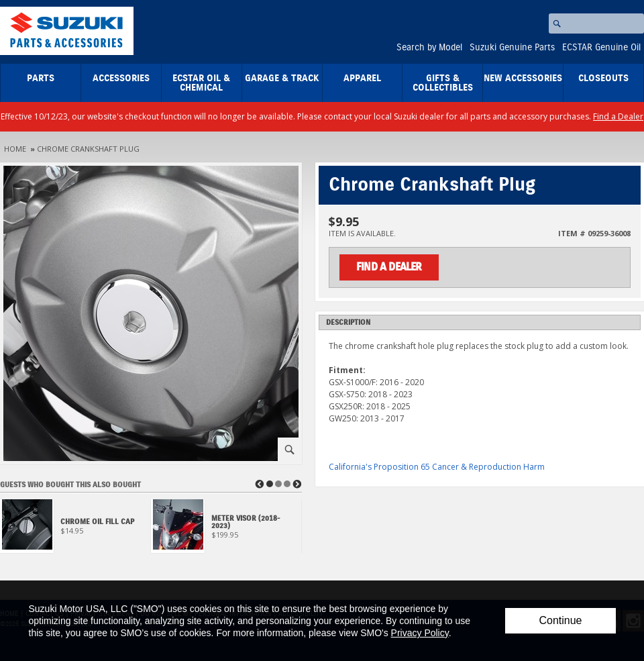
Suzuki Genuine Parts (512, 48)
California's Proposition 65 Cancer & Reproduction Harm (437, 467)
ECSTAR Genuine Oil (601, 48)
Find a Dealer (618, 116)
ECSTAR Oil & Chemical (201, 83)
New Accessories (523, 79)
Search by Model (429, 48)
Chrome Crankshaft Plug (88, 149)
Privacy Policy (420, 633)
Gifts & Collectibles (443, 83)
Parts (41, 79)
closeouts (603, 79)
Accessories (121, 79)
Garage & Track (282, 79)
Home (15, 149)
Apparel (362, 79)
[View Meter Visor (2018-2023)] (226, 530)
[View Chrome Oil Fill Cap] (75, 530)
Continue (560, 620)
